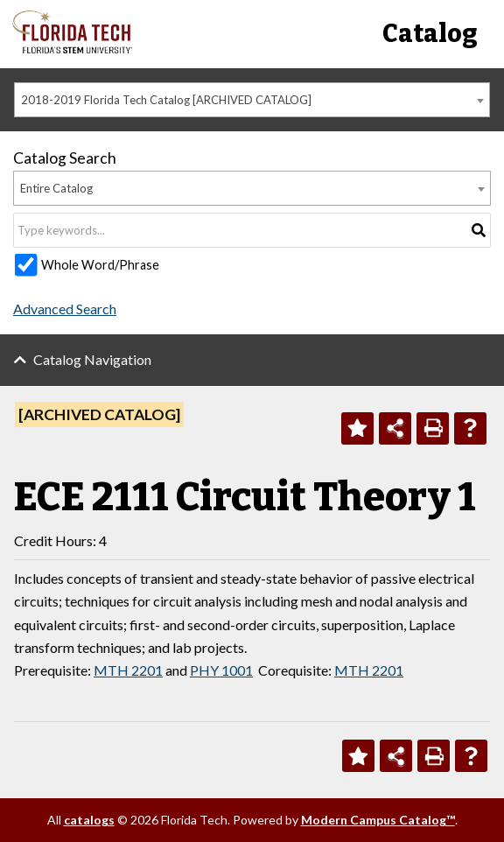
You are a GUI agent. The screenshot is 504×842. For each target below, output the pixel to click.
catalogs (89, 820)
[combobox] (252, 100)
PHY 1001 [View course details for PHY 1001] (221, 670)
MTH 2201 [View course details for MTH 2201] (128, 670)
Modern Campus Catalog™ (378, 820)
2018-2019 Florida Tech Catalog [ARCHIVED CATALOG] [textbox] (166, 100)
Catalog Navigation (92, 359)
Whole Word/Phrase (100, 265)
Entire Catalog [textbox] (56, 188)
